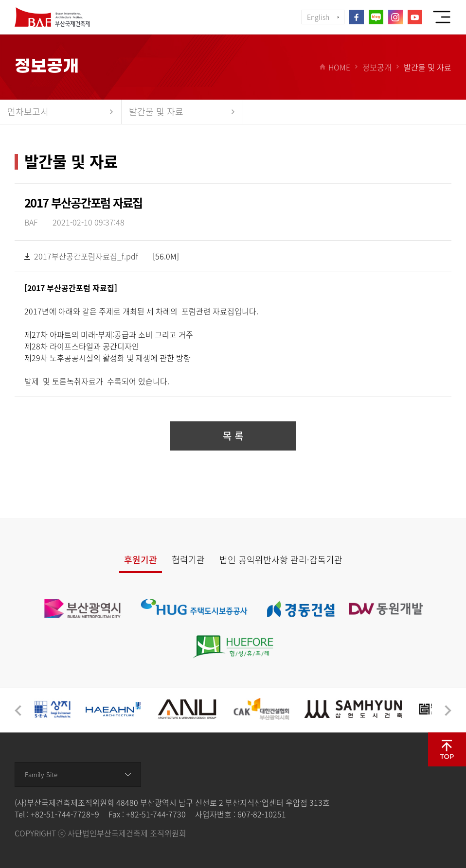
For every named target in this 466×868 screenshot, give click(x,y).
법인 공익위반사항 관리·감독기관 (281, 560)
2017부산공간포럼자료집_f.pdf (86, 256)
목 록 (233, 436)
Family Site (41, 774)
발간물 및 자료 (156, 112)
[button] (18, 711)
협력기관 (188, 560)
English (318, 17)
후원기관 (141, 560)
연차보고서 (28, 112)
